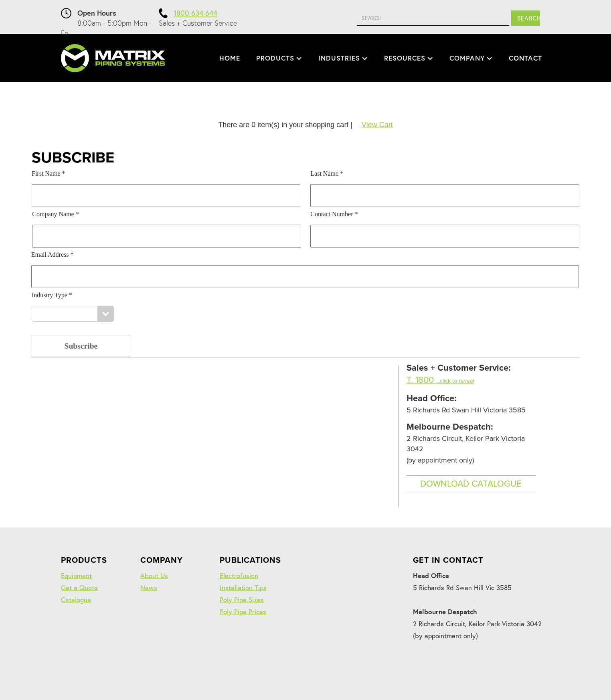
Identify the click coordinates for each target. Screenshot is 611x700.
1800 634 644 (195, 13)
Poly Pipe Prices (243, 612)
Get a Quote (79, 587)
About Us (154, 575)
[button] (279, 58)
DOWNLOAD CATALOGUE (471, 484)
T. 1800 (440, 380)
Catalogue (76, 600)
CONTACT (525, 58)
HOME (230, 58)
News (149, 587)
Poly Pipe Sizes (242, 600)
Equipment (76, 575)
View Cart (377, 125)
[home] (113, 58)
